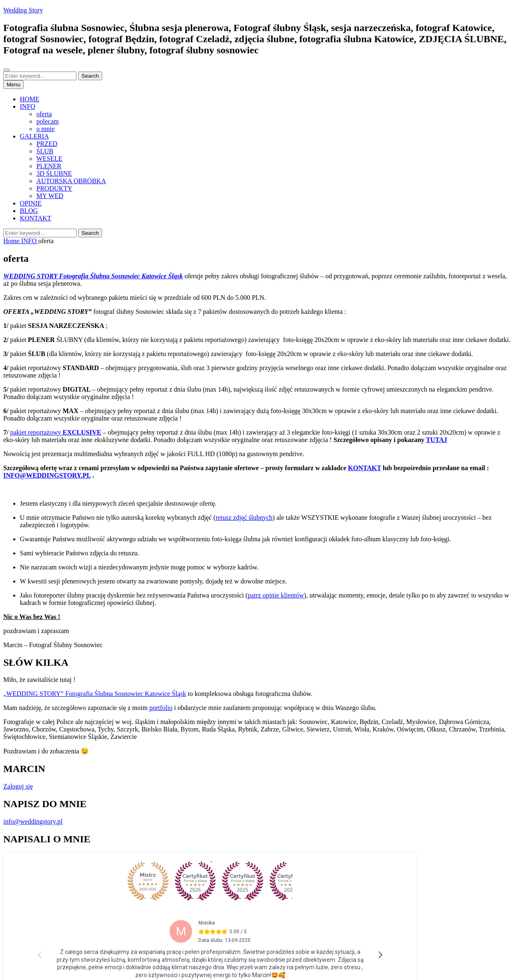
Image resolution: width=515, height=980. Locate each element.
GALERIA (34, 136)
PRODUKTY (54, 188)
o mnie (45, 129)
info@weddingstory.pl (33, 821)
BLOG (29, 211)
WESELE (49, 159)
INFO (27, 106)
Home (12, 241)
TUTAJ (437, 440)
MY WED (50, 196)
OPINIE (31, 203)
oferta (44, 114)
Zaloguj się (18, 786)
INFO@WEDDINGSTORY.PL (47, 475)
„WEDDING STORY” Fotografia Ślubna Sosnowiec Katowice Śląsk (95, 694)
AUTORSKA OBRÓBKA (71, 181)
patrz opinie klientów (276, 595)
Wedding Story (23, 10)
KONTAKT (36, 218)
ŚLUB (45, 151)
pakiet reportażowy (55, 432)
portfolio (161, 708)
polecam (48, 121)
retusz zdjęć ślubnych (244, 517)
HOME (30, 99)
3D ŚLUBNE (54, 173)
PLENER (49, 166)
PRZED (47, 144)
